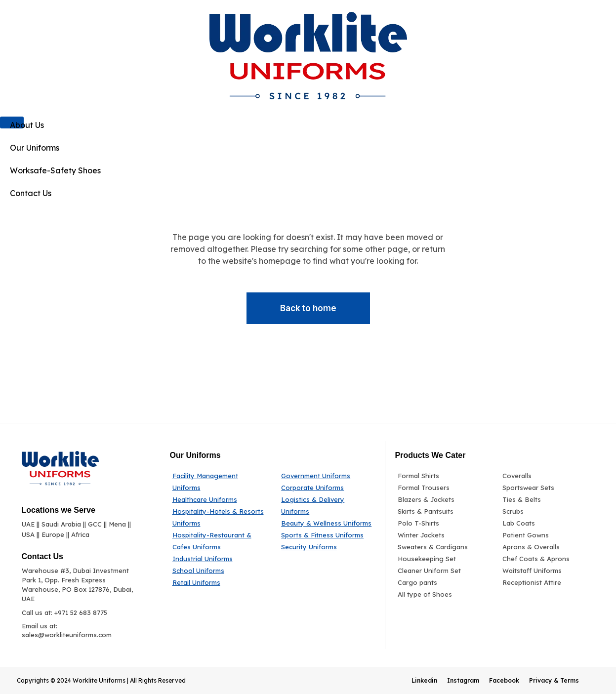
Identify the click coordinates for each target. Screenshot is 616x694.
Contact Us (31, 193)
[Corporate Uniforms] (327, 488)
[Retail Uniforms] (220, 582)
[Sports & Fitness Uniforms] (327, 535)
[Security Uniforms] (327, 547)
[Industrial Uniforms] (220, 559)
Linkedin (424, 680)
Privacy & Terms (554, 680)
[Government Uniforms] (327, 476)
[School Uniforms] (220, 571)
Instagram (463, 680)
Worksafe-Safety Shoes (55, 170)
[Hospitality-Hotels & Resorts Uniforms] (220, 517)
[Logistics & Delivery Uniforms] (327, 505)
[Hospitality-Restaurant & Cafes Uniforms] (220, 541)
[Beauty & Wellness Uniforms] (327, 523)
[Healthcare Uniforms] (220, 499)
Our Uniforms (35, 148)
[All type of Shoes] (443, 594)
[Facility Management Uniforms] (220, 482)
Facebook (504, 680)
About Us (27, 125)
